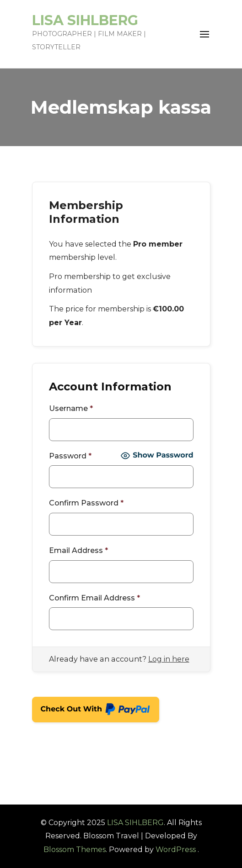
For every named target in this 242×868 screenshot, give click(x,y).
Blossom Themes (75, 850)
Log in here (169, 659)
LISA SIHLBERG (85, 20)
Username (71, 408)
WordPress (176, 850)
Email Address (78, 550)
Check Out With (96, 711)
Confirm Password (86, 503)
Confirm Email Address (94, 598)
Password (70, 456)
